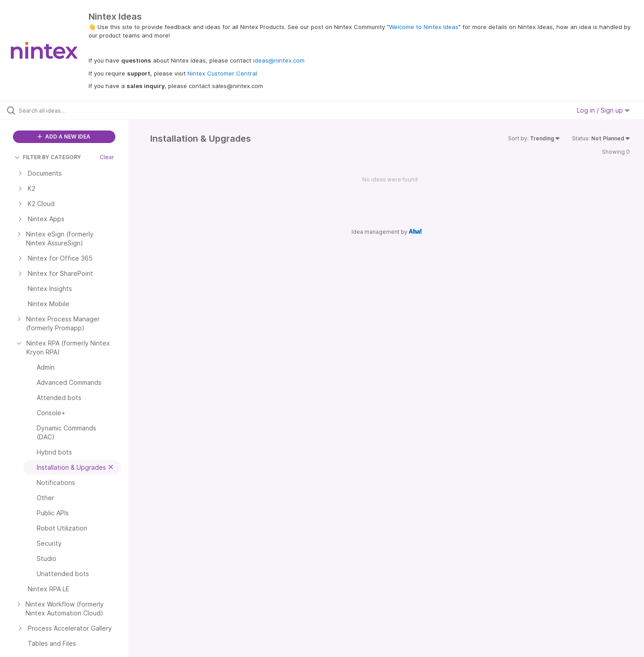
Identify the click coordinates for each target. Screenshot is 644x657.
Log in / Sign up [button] (603, 110)
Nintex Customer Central (222, 73)
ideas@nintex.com (279, 60)
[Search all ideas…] (76, 110)
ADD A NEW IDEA (64, 137)
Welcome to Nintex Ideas (424, 27)
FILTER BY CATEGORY (48, 157)
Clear (107, 157)
